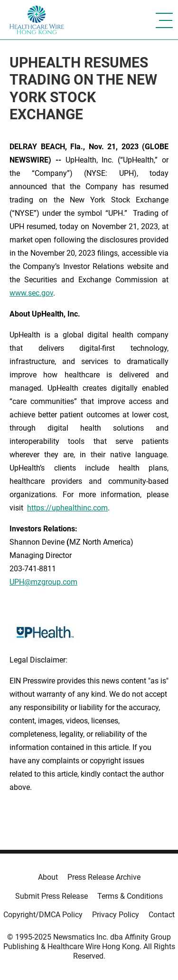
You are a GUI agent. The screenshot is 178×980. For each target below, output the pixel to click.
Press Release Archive (104, 877)
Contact (162, 915)
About (48, 877)
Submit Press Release (52, 896)
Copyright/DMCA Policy (43, 915)
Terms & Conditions (130, 896)
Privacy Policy (116, 915)
